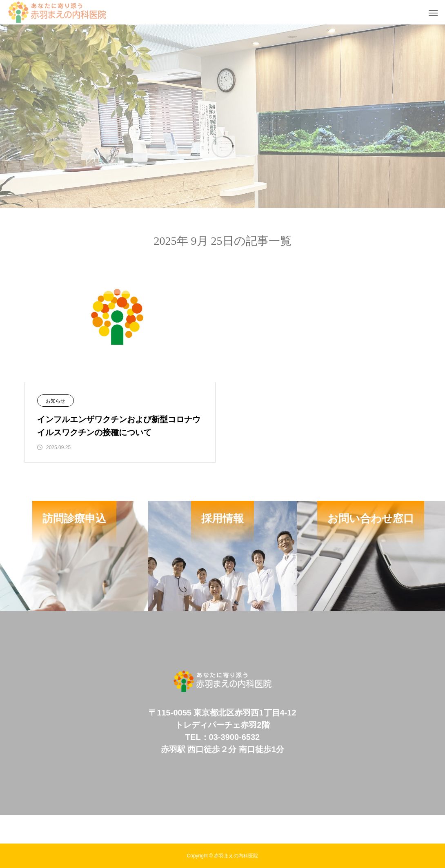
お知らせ (56, 401)
